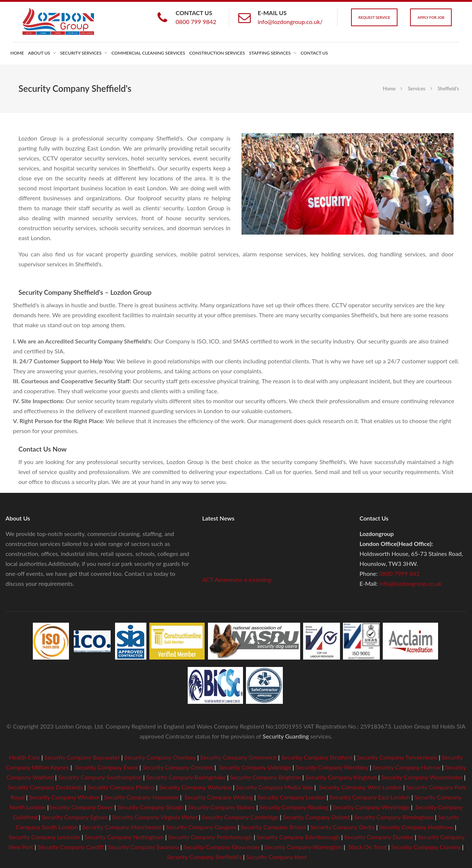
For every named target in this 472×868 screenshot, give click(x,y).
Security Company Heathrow (416, 827)
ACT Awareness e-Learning (237, 581)
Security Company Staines (222, 807)
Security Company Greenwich (238, 757)
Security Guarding (286, 736)
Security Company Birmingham (394, 817)
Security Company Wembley (332, 767)
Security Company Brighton (265, 777)
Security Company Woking (218, 797)
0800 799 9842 (196, 22)
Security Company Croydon (177, 767)
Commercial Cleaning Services (148, 53)
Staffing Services (270, 53)
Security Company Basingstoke (186, 777)
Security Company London (291, 797)
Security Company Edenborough (298, 837)
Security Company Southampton (100, 777)
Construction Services (217, 53)
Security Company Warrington (303, 847)
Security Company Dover (81, 807)
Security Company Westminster (422, 777)
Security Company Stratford (317, 757)
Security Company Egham (75, 817)
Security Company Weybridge (371, 807)
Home (17, 53)
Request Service (374, 17)
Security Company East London (370, 797)
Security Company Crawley (426, 847)
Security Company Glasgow (201, 827)
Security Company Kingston (341, 777)
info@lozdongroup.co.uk (410, 583)
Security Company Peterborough (210, 837)
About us (39, 53)
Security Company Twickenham (397, 757)
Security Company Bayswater (82, 757)
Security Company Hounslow (141, 797)
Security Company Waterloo (195, 787)
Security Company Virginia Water (155, 817)
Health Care (25, 757)
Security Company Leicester (45, 837)
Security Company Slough (150, 807)
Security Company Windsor (65, 797)
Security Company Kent (276, 857)
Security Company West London (360, 787)
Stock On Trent (367, 847)
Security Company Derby (343, 827)
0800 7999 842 (399, 573)
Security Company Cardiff (71, 847)
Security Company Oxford (316, 817)
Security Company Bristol (273, 827)
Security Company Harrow (407, 767)
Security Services (81, 53)
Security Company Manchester (122, 827)
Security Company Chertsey (160, 757)
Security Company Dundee (379, 837)
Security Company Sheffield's (204, 857)
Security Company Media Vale (275, 787)
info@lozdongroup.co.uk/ (290, 22)
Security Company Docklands (45, 787)
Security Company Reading (294, 807)
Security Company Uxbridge (254, 767)
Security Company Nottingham (124, 837)
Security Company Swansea (143, 847)
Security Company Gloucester (221, 847)
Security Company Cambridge (239, 817)
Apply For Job (431, 17)
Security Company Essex (107, 767)
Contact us (314, 53)
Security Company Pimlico (121, 787)
